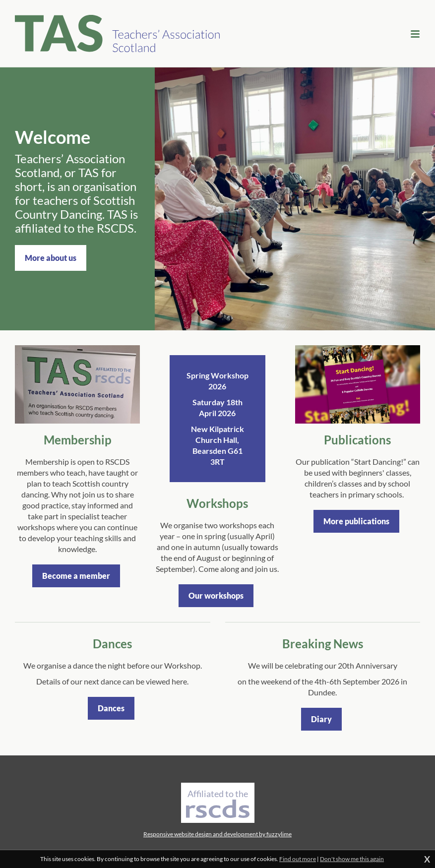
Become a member (76, 576)
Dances (111, 708)
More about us (51, 258)
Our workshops (216, 595)
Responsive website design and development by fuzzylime (217, 834)
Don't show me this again (352, 859)
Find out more (298, 859)
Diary (321, 719)
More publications (356, 521)
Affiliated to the (218, 803)
